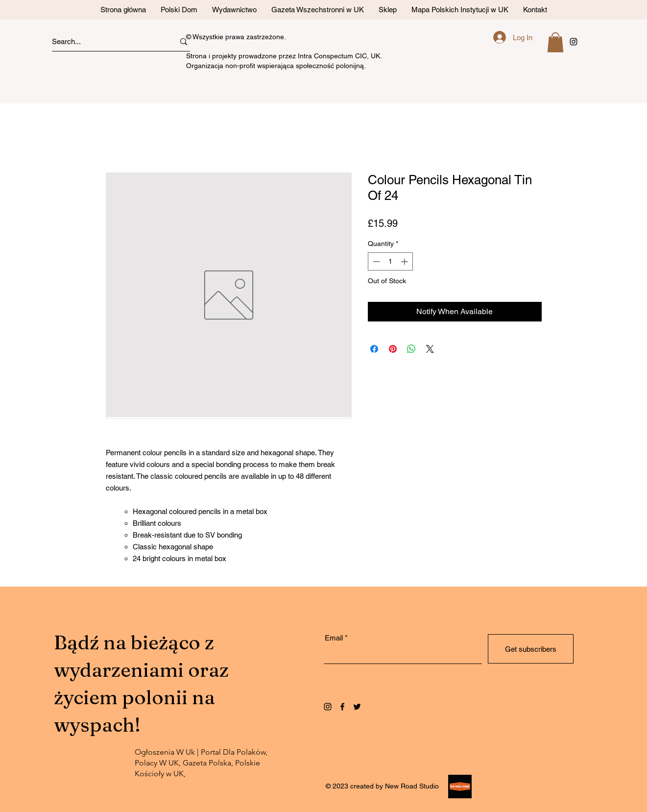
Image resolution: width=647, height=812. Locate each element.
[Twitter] (357, 707)
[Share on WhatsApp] (411, 349)
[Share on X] (430, 349)
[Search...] (104, 41)
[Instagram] (328, 707)
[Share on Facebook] (374, 349)
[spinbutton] (390, 261)
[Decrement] (375, 261)
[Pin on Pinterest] (393, 349)
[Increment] (405, 261)
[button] (555, 42)
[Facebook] (342, 707)
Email (334, 638)
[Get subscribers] (531, 649)
